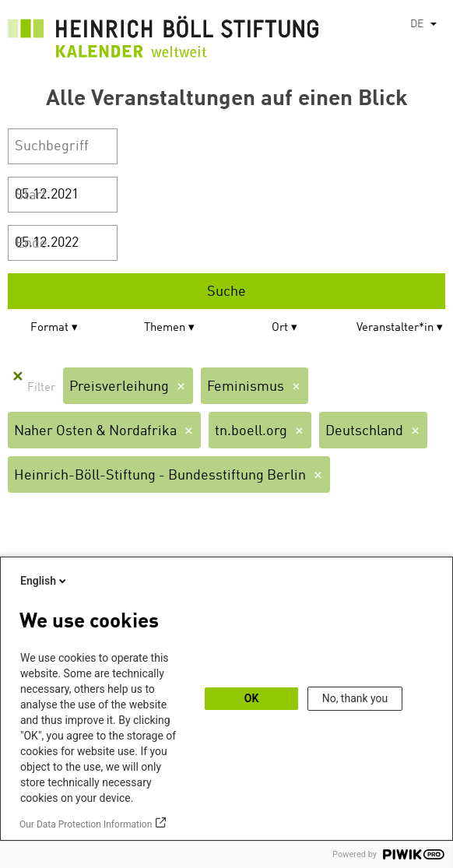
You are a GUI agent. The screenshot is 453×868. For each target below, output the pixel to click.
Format (49, 328)
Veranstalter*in (395, 328)
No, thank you (355, 698)
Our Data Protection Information (86, 824)
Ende (32, 244)
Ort (280, 328)
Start (31, 195)
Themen (165, 328)
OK (252, 698)
